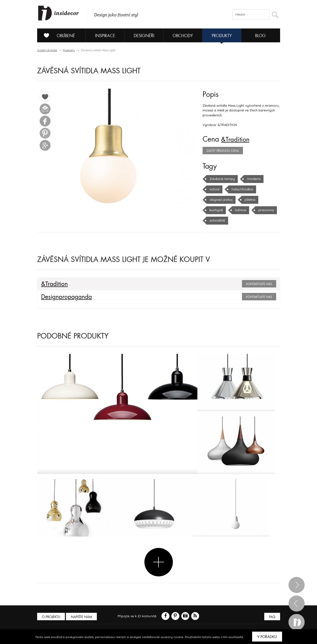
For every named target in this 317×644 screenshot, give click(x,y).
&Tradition (237, 139)
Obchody (183, 36)
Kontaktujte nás (259, 284)
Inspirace (105, 36)
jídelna (249, 200)
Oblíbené (58, 35)
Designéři (144, 36)
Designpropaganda (64, 297)
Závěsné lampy (221, 179)
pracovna (265, 210)
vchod (214, 189)
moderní (251, 179)
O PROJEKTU (52, 617)
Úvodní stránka (47, 50)
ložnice (240, 210)
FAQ (272, 617)
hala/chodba (241, 189)
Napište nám (83, 617)
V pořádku (267, 637)
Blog (260, 36)
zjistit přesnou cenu (223, 151)
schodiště (217, 220)
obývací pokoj (221, 200)
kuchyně (216, 210)
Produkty (222, 36)
